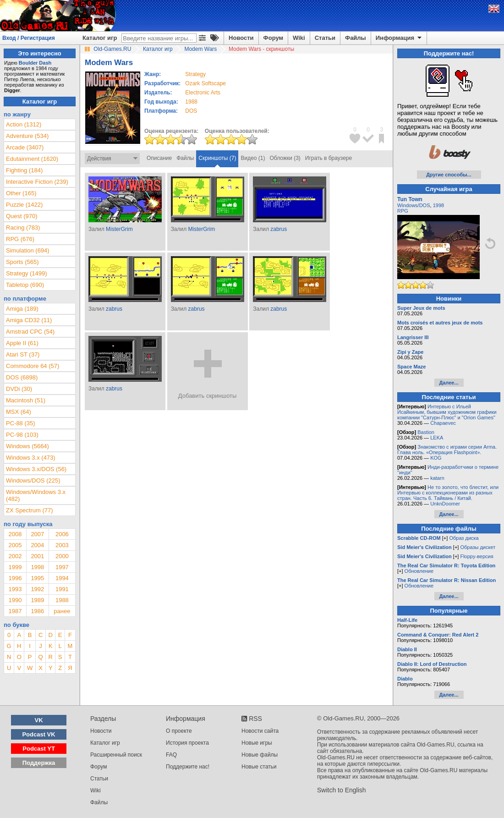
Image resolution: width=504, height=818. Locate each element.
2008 (15, 534)
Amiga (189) (22, 309)
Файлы (356, 38)
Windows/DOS (414, 205)
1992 (37, 589)
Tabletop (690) (25, 285)
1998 (37, 567)
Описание (159, 158)
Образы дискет (478, 547)
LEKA (437, 438)
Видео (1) (253, 158)
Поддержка (39, 763)
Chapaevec (443, 423)
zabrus (279, 229)
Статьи (325, 38)
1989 (37, 600)
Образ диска (464, 538)
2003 (62, 545)
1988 (191, 102)
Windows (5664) (27, 446)
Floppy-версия (477, 556)
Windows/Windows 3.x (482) (36, 495)
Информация (399, 38)
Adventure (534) (27, 136)
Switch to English (342, 790)
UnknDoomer (445, 504)
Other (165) (21, 193)
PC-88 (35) (21, 423)
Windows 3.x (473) (31, 458)
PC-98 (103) (22, 435)
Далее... (449, 383)
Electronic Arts (203, 93)
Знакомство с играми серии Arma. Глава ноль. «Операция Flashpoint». (447, 450)
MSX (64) (19, 412)
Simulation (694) (28, 250)
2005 (15, 545)
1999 (15, 567)
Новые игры (257, 743)
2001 (37, 556)
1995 (37, 578)
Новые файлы (260, 755)
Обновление (419, 571)
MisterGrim (119, 229)
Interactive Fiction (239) (37, 182)
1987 (15, 611)
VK (39, 720)
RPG (403, 211)
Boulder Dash (35, 63)
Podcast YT (39, 749)
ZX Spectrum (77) (30, 510)
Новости (241, 38)
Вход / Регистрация (29, 38)
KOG (436, 458)
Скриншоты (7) (217, 158)
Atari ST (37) (23, 354)
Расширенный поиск (116, 755)
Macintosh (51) (26, 400)
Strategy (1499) (27, 273)
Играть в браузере (329, 158)
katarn (437, 478)
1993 (15, 589)
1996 (15, 578)
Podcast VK (38, 734)
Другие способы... (449, 175)
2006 (62, 534)
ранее (62, 611)
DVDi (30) (19, 389)
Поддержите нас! (188, 767)
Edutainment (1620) (32, 159)
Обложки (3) (285, 158)
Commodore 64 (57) (33, 366)
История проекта (187, 743)
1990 (15, 600)
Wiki (299, 38)
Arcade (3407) (25, 147)
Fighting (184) (24, 170)
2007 (37, 534)
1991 (62, 589)
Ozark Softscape (205, 83)
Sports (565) (22, 262)
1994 (62, 578)
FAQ (171, 755)
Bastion (426, 432)
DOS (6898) (22, 377)
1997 (62, 567)
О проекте (179, 731)
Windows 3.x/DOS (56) (36, 469)
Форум (273, 38)
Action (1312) (24, 124)
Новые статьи (259, 767)
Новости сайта (260, 731)
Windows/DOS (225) (33, 480)
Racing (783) (23, 228)
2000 (62, 556)
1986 (37, 611)
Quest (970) (22, 216)
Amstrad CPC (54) (30, 332)
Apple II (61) (22, 343)
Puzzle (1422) (24, 205)
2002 (15, 556)
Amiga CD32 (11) (29, 320)
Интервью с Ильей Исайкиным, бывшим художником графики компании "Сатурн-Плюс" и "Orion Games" (447, 412)
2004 (37, 545)
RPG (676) (20, 239)
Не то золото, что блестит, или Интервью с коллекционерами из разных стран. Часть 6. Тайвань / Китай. (448, 493)
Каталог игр (100, 38)
